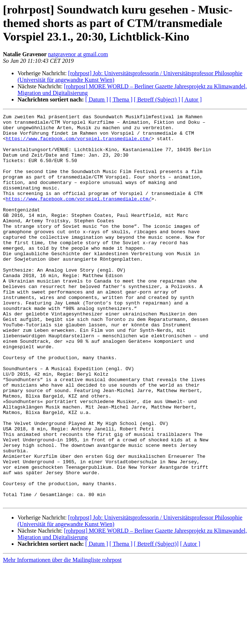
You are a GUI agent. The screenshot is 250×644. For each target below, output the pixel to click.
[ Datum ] (96, 99)
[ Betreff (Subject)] (156, 622)
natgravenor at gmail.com (78, 54)
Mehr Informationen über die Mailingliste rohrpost (62, 638)
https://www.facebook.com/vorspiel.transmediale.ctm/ (79, 144)
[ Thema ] (121, 99)
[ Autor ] (192, 99)
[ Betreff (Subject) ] (157, 99)
